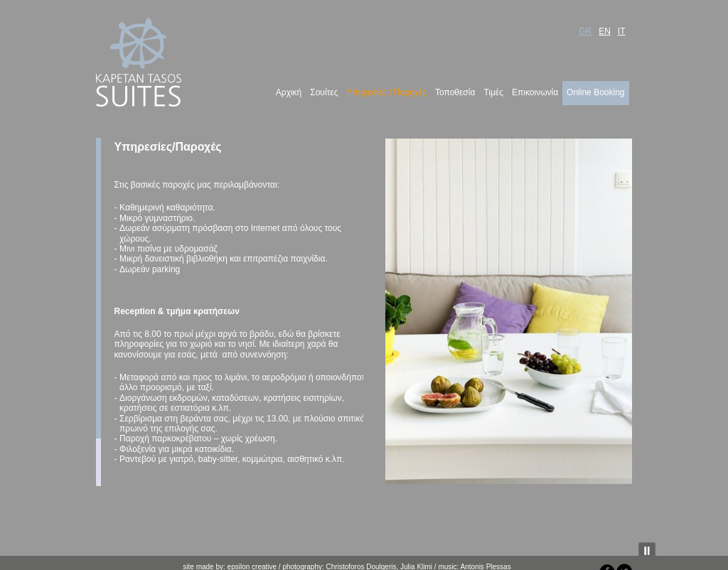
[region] (509, 311)
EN (605, 31)
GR (585, 31)
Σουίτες (324, 92)
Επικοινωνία (535, 92)
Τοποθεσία (455, 92)
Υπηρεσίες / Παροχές (386, 92)
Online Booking (595, 92)
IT (622, 31)
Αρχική (289, 92)
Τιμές (493, 92)
